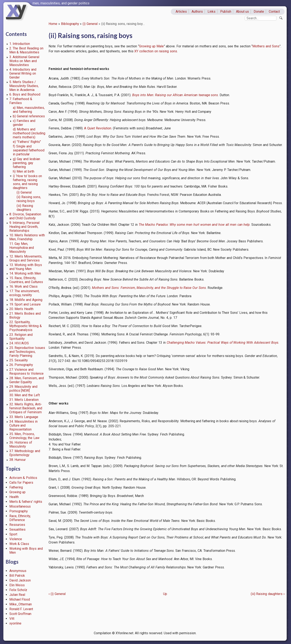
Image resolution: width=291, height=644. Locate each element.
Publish (226, 12)
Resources (17, 525)
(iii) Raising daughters (25, 208)
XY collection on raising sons (156, 51)
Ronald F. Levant (21, 609)
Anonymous (18, 571)
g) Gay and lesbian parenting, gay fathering (26, 163)
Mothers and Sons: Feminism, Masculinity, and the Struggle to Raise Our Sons (149, 288)
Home (53, 24)
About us (243, 12)
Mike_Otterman (21, 604)
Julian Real (17, 595)
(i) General (90, 24)
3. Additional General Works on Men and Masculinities (24, 61)
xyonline (15, 623)
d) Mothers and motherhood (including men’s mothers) (29, 133)
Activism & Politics (23, 478)
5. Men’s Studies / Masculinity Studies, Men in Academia (24, 86)
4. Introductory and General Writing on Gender (23, 73)
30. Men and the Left (25, 395)
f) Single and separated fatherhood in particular (29, 150)
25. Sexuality (19, 360)
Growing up (18, 492)
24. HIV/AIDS (19, 343)
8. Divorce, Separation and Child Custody (25, 216)
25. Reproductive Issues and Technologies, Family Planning (27, 352)
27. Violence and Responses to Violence (27, 372)
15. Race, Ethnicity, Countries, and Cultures (26, 280)
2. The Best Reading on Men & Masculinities (26, 50)
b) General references (29, 116)
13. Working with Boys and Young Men (26, 267)
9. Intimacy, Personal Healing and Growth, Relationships (24, 227)
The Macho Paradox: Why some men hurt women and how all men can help (194, 225)
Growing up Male (151, 46)
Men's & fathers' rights (26, 502)
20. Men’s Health (21, 309)
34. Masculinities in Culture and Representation (24, 425)
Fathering (16, 487)
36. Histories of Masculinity (21, 444)
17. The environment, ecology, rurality (24, 293)
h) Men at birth (23, 171)
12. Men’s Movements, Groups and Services (26, 258)
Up (165, 594)
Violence (16, 539)
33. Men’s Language (24, 417)
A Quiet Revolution (98, 128)
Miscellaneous (20, 506)
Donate (259, 12)
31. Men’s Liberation (24, 400)
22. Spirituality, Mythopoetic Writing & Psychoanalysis (26, 326)
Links (212, 12)
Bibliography (70, 24)
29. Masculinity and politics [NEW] (23, 389)
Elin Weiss (17, 585)
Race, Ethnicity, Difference (20, 518)
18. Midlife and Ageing (26, 300)
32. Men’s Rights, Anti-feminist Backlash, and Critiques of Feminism (26, 408)
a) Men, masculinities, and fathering (29, 110)
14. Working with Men (25, 273)
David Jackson (20, 580)
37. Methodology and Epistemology (25, 453)
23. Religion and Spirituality (21, 337)
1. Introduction (20, 44)
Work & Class (19, 544)
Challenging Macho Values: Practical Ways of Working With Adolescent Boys (223, 343)
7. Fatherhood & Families (21, 101)
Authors (197, 12)
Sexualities (17, 529)
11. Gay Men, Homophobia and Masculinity (22, 248)
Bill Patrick (17, 576)
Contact (274, 12)
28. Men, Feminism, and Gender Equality (27, 380)
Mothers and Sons (266, 46)
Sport (13, 534)
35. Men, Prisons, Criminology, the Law (24, 436)
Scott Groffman (20, 614)
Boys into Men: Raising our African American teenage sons (175, 95)
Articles (181, 12)
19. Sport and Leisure (25, 304)
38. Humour (18, 460)
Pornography (19, 511)
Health (14, 497)
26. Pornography (21, 365)
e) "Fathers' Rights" (27, 142)
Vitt (12, 619)
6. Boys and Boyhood (25, 94)
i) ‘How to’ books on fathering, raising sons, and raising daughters (27, 182)
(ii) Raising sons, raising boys (29, 199)
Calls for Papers (21, 483)
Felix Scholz (18, 590)
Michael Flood (20, 599)
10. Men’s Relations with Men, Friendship (27, 237)
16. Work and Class (23, 286)
